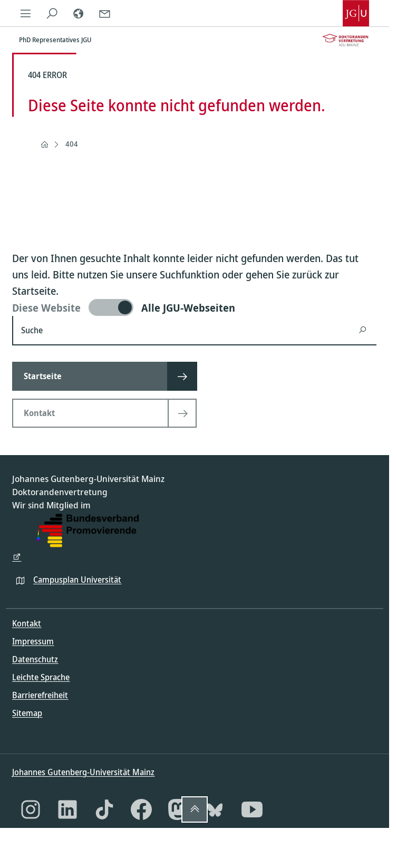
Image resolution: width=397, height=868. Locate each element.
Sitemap (27, 713)
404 (72, 144)
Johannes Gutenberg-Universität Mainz (83, 772)
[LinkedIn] (67, 809)
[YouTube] (252, 809)
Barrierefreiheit (40, 695)
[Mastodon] (178, 809)
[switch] (194, 307)
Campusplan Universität (77, 580)
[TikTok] (104, 809)
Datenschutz (35, 659)
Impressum (33, 641)
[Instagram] (31, 809)
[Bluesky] (215, 809)
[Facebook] (141, 809)
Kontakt (27, 623)
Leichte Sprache (41, 677)
